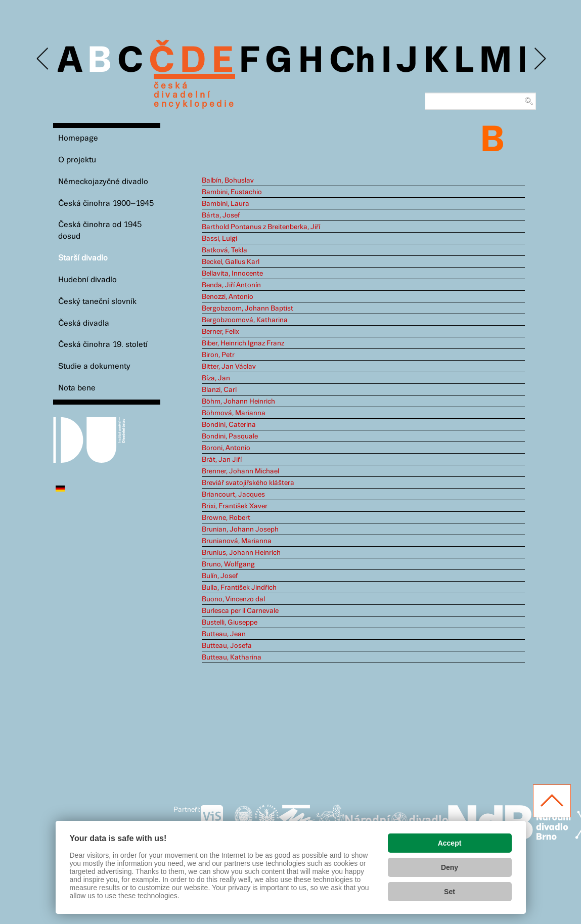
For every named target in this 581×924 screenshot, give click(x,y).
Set (450, 892)
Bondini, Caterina (229, 425)
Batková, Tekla (225, 250)
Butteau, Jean (224, 634)
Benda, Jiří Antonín (231, 285)
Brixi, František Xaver (235, 506)
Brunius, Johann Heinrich (241, 553)
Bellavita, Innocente (232, 274)
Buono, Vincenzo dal (233, 599)
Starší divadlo (83, 258)
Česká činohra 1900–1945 (106, 204)
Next (539, 59)
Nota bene (77, 388)
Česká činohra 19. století (103, 345)
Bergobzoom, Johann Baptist (248, 309)
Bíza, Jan (216, 378)
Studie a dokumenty (94, 366)
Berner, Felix (220, 332)
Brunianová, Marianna (237, 541)
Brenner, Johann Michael (240, 471)
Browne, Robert (226, 518)
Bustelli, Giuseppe (230, 623)
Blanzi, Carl (219, 390)
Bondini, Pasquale (230, 436)
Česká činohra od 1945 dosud (100, 231)
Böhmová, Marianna (234, 413)
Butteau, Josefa (227, 646)
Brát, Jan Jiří (222, 460)
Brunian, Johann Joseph (240, 530)
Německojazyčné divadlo (103, 182)
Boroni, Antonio (226, 448)
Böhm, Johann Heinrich (238, 402)
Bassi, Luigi (219, 239)
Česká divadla (84, 323)
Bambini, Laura (226, 204)
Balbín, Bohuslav (228, 181)
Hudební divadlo (87, 280)
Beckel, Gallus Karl (231, 262)
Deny (450, 867)
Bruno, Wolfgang (228, 564)
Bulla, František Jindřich (239, 588)
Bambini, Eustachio (232, 192)
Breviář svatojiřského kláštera (248, 483)
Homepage (78, 138)
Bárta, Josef (221, 215)
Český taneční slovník (97, 302)
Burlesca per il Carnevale (240, 611)
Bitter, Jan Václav (229, 367)
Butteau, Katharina (232, 657)
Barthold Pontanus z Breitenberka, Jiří (261, 227)
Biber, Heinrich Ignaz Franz (243, 343)
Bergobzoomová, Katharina (245, 320)
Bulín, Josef (220, 576)
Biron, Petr (218, 355)
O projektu (77, 160)
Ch (352, 62)
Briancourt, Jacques (233, 495)
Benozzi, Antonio (228, 297)
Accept (450, 843)
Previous (43, 59)
